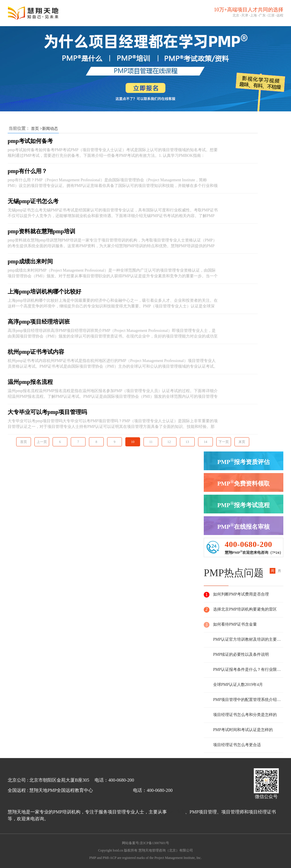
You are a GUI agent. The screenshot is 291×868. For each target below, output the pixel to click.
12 (169, 442)
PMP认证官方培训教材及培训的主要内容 (248, 639)
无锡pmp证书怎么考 (33, 201)
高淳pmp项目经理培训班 (39, 322)
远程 (280, 15)
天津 (245, 15)
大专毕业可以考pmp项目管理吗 (47, 412)
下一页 (224, 442)
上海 (253, 15)
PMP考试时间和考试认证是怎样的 (243, 730)
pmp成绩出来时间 (30, 261)
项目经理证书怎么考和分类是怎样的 (245, 715)
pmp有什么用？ (27, 171)
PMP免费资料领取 (244, 483)
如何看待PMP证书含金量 (235, 624)
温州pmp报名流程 (30, 382)
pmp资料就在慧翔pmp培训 (41, 231)
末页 (242, 442)
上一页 (42, 442)
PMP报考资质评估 (244, 461)
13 (187, 442)
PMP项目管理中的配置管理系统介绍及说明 (248, 700)
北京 (236, 15)
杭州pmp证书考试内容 (36, 352)
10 (133, 442)
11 (151, 442)
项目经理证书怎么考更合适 (237, 745)
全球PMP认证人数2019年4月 (238, 685)
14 (205, 442)
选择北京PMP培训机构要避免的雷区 (245, 609)
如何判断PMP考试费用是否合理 (241, 594)
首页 (35, 129)
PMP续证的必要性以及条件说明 (241, 654)
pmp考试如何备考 (30, 141)
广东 (262, 15)
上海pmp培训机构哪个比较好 (44, 292)
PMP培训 (176, 812)
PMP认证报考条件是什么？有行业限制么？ (248, 670)
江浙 (271, 15)
